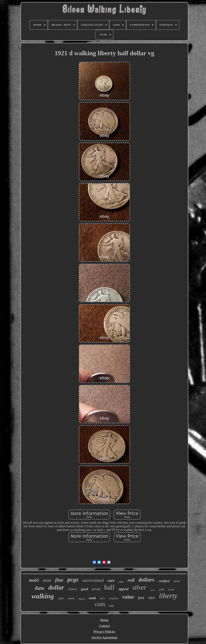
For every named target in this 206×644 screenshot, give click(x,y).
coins (128, 597)
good (85, 589)
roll (131, 580)
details (71, 598)
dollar (56, 587)
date (39, 588)
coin (100, 604)
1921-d (82, 599)
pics (102, 598)
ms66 (92, 598)
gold (162, 589)
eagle (61, 598)
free (141, 598)
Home (105, 620)
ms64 (177, 581)
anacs (153, 590)
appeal (123, 589)
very (112, 606)
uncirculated (93, 580)
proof (96, 589)
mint (47, 580)
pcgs (73, 579)
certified (164, 581)
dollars (147, 580)
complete (114, 598)
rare (111, 581)
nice (152, 598)
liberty (168, 596)
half (109, 587)
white (121, 582)
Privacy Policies (104, 632)
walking (43, 596)
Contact (104, 626)
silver (139, 587)
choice (72, 589)
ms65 (34, 580)
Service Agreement (104, 637)
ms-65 (171, 590)
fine (59, 580)
